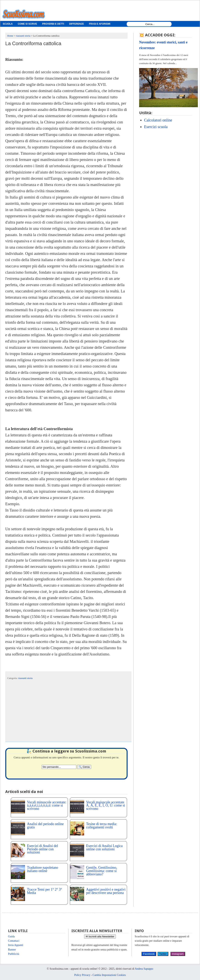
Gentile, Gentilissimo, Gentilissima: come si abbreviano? (102, 871)
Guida (11, 936)
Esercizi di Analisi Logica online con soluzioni (104, 847)
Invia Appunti (16, 945)
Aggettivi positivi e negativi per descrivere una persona (106, 891)
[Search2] (59, 767)
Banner (12, 950)
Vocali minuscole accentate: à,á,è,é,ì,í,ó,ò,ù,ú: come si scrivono (47, 806)
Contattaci (14, 941)
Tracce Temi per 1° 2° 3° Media (45, 891)
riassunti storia (25, 678)
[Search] (84, 767)
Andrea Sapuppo (144, 969)
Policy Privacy (82, 975)
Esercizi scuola (156, 127)
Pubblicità (14, 954)
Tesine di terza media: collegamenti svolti (102, 826)
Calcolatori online (158, 120)
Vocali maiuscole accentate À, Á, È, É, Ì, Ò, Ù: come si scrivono (106, 806)
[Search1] (150, 24)
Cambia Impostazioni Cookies (109, 975)
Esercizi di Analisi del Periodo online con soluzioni (42, 849)
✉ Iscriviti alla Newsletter (100, 936)
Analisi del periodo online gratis (45, 826)
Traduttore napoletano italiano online (43, 869)
